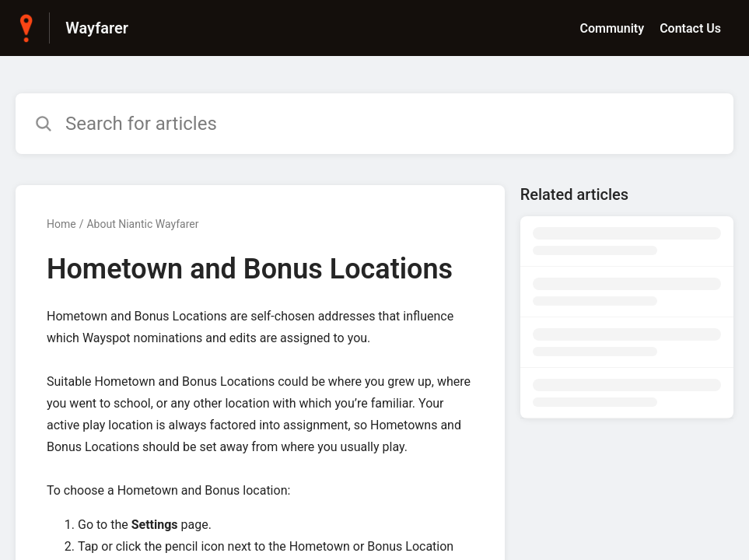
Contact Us (690, 28)
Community (612, 28)
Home (61, 224)
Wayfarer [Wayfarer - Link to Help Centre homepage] (97, 28)
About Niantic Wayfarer (142, 224)
